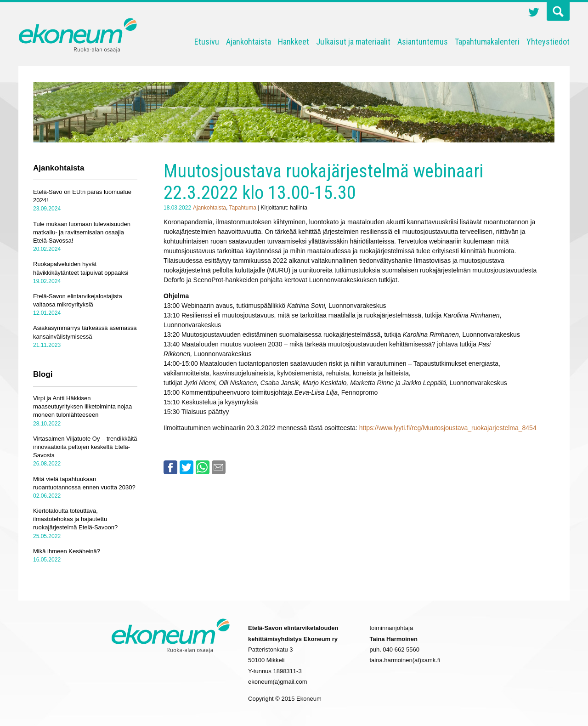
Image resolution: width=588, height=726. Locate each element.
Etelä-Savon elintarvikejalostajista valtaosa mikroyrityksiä (78, 300)
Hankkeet (294, 42)
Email (219, 467)
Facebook (170, 467)
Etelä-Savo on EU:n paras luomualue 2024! (82, 196)
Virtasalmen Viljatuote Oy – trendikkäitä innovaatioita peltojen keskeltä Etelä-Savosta (85, 447)
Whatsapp (203, 467)
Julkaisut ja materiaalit (353, 42)
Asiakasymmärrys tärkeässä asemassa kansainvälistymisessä (85, 332)
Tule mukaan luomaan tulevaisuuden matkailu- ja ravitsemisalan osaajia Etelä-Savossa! (82, 232)
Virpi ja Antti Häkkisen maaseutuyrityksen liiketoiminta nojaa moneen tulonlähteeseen (82, 406)
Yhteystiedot (548, 42)
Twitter (534, 13)
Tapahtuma (242, 208)
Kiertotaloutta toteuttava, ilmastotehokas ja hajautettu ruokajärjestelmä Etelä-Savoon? (75, 519)
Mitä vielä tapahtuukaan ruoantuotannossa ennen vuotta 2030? (84, 483)
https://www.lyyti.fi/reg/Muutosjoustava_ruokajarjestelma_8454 (448, 428)
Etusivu (207, 42)
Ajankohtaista (249, 42)
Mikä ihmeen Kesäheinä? (67, 551)
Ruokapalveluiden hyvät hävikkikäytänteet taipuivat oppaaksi (81, 268)
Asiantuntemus (423, 42)
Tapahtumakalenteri (487, 42)
